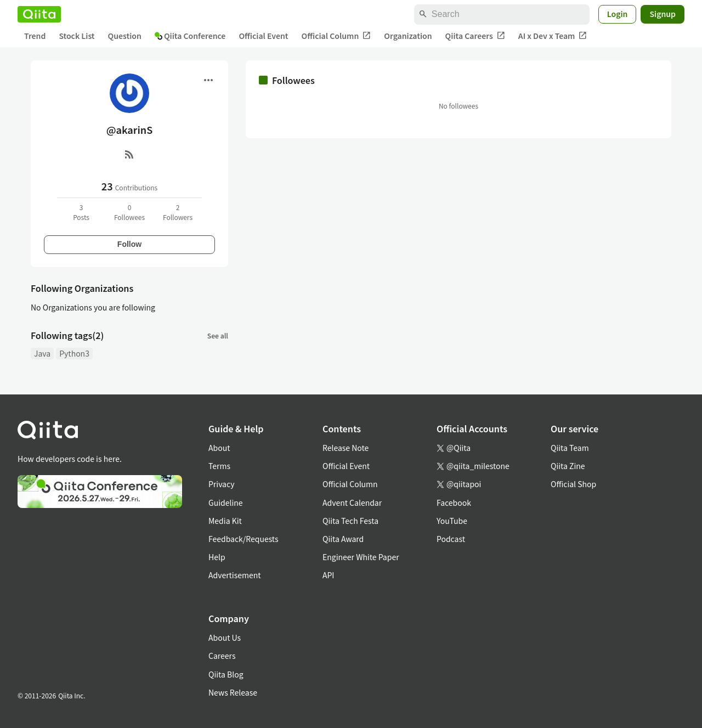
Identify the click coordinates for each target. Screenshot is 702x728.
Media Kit (225, 521)
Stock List (77, 36)
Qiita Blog (226, 674)
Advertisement (235, 575)
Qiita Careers (475, 36)
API (328, 575)
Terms (219, 466)
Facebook (454, 503)
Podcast (451, 539)
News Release (233, 692)
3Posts (81, 212)
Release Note (346, 448)
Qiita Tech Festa (350, 521)
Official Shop (573, 484)
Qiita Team (570, 448)
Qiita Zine (568, 466)
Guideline (226, 503)
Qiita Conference (190, 36)
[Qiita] (39, 14)
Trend (35, 36)
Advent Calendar (352, 503)
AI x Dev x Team (553, 36)
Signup (663, 14)
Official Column (336, 36)
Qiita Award (343, 539)
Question (125, 36)
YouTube (452, 521)
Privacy (221, 484)
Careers (222, 656)
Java (42, 353)
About (219, 448)
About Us (225, 637)
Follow (129, 244)
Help (217, 557)
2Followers (178, 212)
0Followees (129, 212)
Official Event (263, 36)
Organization (408, 36)
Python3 (74, 353)
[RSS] (129, 154)
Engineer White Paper (361, 557)
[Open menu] (208, 80)
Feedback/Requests (244, 539)
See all (218, 335)
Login (618, 14)
